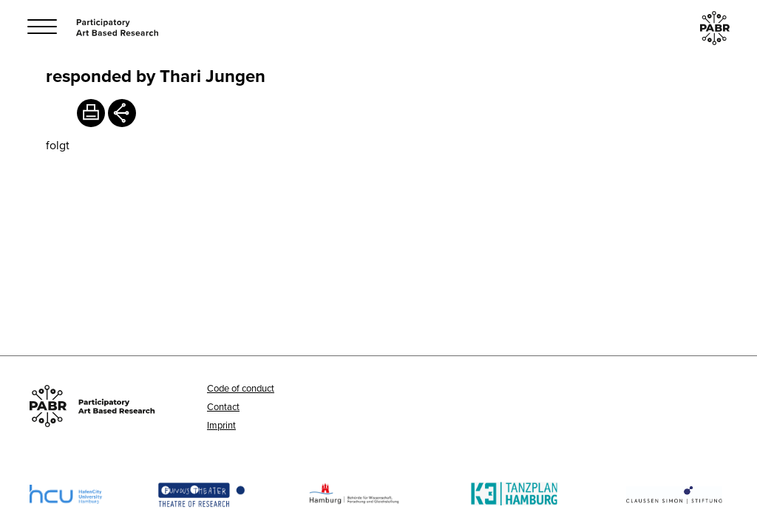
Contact (223, 406)
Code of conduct (241, 388)
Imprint (221, 425)
